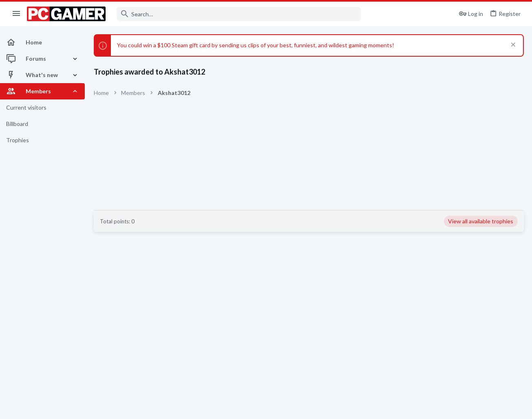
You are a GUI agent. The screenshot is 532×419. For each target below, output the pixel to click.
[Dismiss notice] (512, 45)
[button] (17, 14)
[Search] (239, 14)
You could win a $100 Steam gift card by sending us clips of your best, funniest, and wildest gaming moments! (256, 45)
